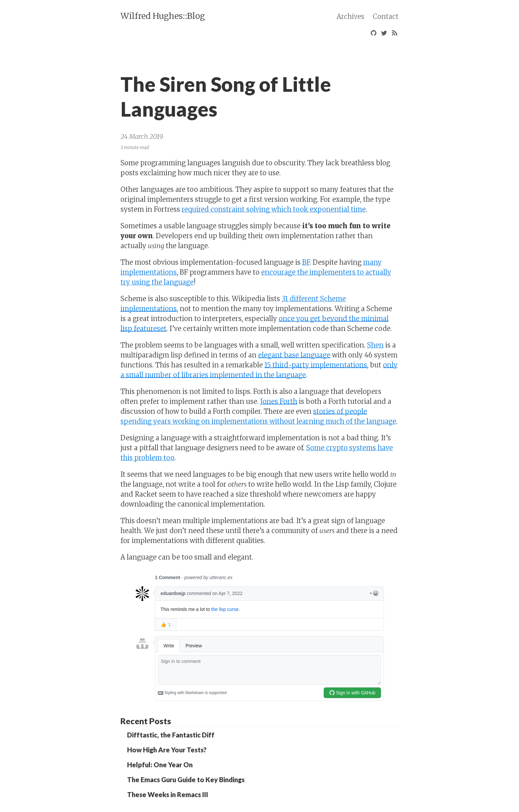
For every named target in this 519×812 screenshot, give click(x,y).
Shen (375, 345)
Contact (386, 16)
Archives (351, 16)
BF (306, 262)
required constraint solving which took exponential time (274, 209)
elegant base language (294, 355)
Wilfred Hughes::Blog (163, 16)
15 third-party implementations (316, 365)
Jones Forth (279, 401)
